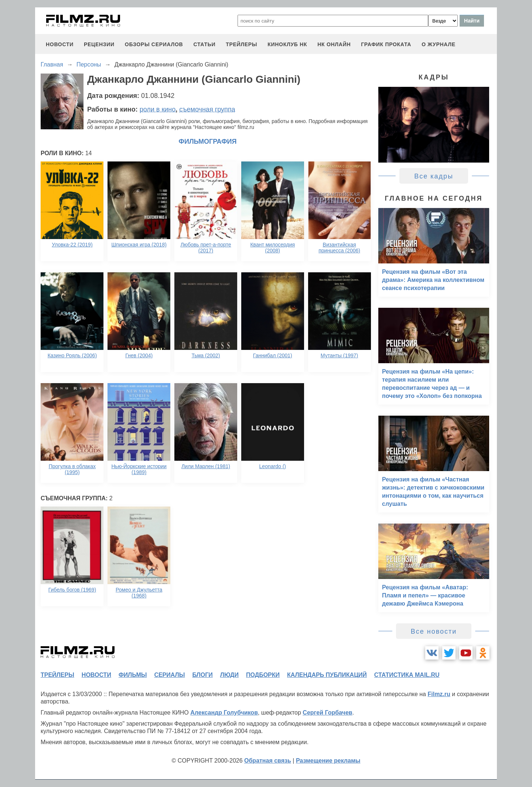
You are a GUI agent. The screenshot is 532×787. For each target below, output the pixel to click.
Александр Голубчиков (224, 713)
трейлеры (241, 44)
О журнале (439, 44)
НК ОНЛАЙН (334, 44)
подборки (263, 675)
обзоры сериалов (154, 44)
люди (229, 675)
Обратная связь (268, 761)
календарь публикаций (327, 675)
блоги (202, 675)
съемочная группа (207, 109)
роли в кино (158, 109)
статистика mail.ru (407, 675)
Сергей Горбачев (327, 713)
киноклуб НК (287, 44)
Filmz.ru (439, 694)
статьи (204, 44)
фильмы (133, 675)
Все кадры (434, 176)
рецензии (99, 44)
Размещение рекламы (328, 761)
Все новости (434, 631)
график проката (386, 44)
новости (60, 44)
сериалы (169, 675)
